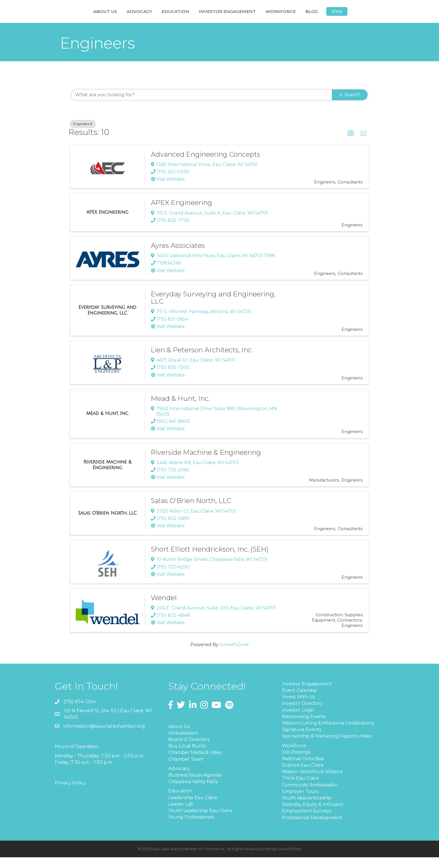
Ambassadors (183, 744)
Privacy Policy (70, 794)
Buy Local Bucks (187, 757)
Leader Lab (181, 815)
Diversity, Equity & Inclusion (313, 815)
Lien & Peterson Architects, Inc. (202, 361)
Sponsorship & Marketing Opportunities (327, 747)
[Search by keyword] (202, 106)
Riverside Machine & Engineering (206, 463)
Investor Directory (302, 714)
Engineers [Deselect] (83, 135)
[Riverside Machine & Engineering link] (107, 475)
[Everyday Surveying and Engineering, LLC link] (107, 321)
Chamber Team (186, 770)
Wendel (164, 608)
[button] (351, 144)
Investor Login (298, 721)
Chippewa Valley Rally (193, 792)
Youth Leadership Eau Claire (200, 821)
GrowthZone (234, 655)
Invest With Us (298, 708)
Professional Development (312, 828)
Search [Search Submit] (350, 105)
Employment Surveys (307, 822)
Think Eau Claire (300, 789)
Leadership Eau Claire (193, 808)
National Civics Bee (303, 769)
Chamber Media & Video (195, 763)
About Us (64, 16)
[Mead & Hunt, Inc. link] (107, 424)
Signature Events (302, 740)
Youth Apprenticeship (307, 809)
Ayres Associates (178, 256)
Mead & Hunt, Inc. (180, 409)
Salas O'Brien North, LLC (191, 511)
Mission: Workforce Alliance (312, 782)
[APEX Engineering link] (107, 223)
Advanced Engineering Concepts (206, 165)
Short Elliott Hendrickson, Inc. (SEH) (210, 560)
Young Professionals (191, 828)
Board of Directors (189, 750)
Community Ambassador (310, 796)
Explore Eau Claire (303, 776)
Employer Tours (300, 802)
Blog (352, 16)
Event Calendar (300, 701)
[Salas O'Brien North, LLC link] (107, 524)
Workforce (321, 16)
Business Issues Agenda (195, 786)
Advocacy (99, 16)
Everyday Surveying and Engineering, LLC (213, 308)
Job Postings (296, 763)
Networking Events (304, 727)
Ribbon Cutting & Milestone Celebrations (328, 734)
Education (135, 16)
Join (377, 16)
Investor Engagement (268, 16)
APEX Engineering (182, 213)
